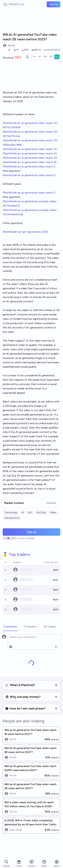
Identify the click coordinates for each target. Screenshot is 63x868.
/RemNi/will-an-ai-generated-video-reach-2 (29, 166)
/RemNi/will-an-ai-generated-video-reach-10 (30, 149)
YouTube (41, 513)
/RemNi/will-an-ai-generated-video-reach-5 (29, 175)
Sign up (54, 4)
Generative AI (12, 518)
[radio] (34, 57)
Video (53, 513)
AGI (30, 513)
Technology (11, 513)
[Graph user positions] (27, 57)
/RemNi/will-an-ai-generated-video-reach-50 (30, 158)
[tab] (10, 627)
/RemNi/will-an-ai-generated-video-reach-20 (30, 153)
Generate (51, 503)
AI (23, 513)
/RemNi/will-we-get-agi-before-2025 (25, 232)
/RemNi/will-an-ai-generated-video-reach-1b (30, 162)
